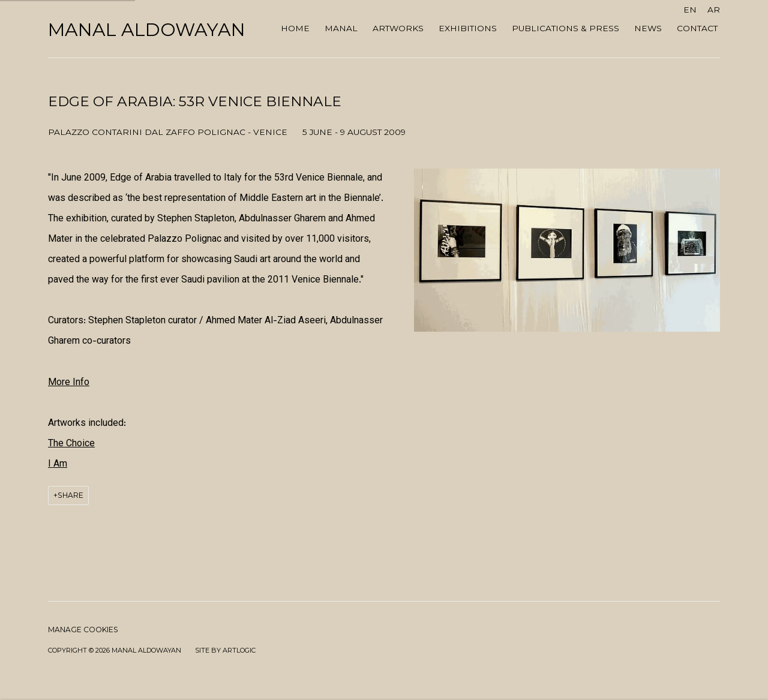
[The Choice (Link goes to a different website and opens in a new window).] (71, 444)
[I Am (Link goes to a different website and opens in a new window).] (58, 465)
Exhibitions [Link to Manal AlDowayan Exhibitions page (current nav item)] (468, 28)
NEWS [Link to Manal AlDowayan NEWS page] (648, 28)
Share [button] (70, 495)
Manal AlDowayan (147, 30)
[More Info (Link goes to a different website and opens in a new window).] (69, 383)
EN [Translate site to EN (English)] (690, 10)
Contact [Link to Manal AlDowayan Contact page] (697, 28)
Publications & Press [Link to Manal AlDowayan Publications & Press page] (565, 28)
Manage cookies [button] (83, 630)
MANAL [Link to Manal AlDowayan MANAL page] (341, 28)
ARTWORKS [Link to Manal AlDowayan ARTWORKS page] (398, 28)
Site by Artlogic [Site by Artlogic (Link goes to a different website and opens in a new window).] (225, 650)
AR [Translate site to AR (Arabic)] (714, 10)
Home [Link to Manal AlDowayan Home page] (295, 28)
